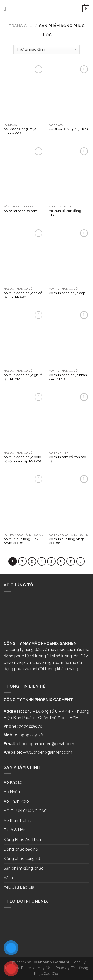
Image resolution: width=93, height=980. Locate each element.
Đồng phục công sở (22, 859)
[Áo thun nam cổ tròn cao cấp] (69, 420)
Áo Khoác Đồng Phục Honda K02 (20, 131)
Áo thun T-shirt (17, 820)
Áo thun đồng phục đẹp (67, 293)
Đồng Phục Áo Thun (22, 839)
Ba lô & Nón (15, 830)
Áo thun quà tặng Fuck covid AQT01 (21, 541)
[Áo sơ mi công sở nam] (24, 174)
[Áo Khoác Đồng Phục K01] (69, 92)
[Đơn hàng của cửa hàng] (46, 49)
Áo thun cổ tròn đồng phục (65, 213)
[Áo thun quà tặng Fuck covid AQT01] (24, 502)
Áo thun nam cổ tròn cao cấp (67, 459)
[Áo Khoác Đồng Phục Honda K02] (24, 92)
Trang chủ (21, 26)
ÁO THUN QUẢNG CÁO (26, 811)
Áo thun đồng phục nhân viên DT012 (68, 377)
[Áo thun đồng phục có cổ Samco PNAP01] (24, 256)
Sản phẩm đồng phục (24, 868)
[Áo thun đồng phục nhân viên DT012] (69, 338)
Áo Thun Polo (16, 801)
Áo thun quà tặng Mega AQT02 (67, 541)
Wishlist (11, 878)
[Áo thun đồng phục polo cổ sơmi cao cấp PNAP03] (24, 420)
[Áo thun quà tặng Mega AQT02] (69, 502)
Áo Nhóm (13, 792)
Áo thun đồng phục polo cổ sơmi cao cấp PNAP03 (23, 459)
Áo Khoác (13, 782)
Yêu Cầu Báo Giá (19, 887)
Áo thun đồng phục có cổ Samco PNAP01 (23, 295)
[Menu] (7, 9)
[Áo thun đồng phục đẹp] (69, 256)
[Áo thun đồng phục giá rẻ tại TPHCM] (24, 338)
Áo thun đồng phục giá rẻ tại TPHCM (23, 377)
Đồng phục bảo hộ (21, 849)
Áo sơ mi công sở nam (21, 211)
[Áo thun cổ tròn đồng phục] (69, 174)
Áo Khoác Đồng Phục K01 (68, 129)
